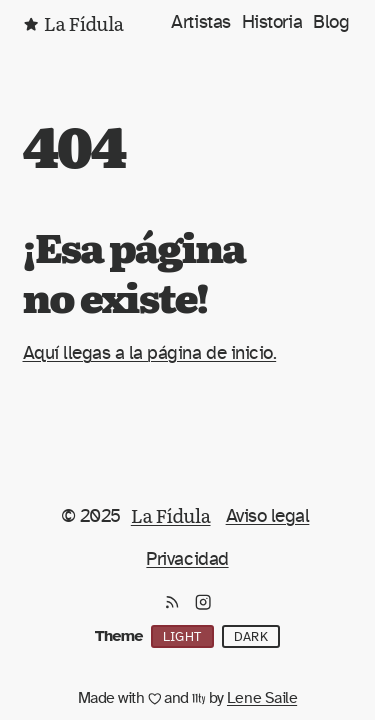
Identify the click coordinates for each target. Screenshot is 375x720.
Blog (331, 22)
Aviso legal (268, 516)
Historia (272, 22)
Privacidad (187, 559)
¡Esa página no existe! (134, 270)
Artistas (200, 22)
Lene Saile (262, 698)
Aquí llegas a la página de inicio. (150, 353)
